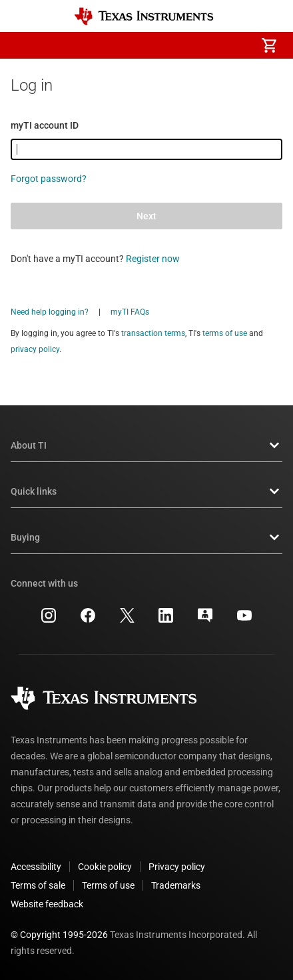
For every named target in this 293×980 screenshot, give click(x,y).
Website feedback (47, 904)
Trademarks (176, 885)
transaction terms (153, 333)
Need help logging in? (50, 312)
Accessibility (36, 867)
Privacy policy (177, 867)
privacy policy (35, 349)
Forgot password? (49, 179)
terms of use (225, 333)
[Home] (144, 16)
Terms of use (108, 885)
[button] (24, 45)
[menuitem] (157, 45)
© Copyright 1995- (59, 935)
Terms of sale (38, 885)
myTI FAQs (130, 312)
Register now (153, 259)
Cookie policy (105, 867)
